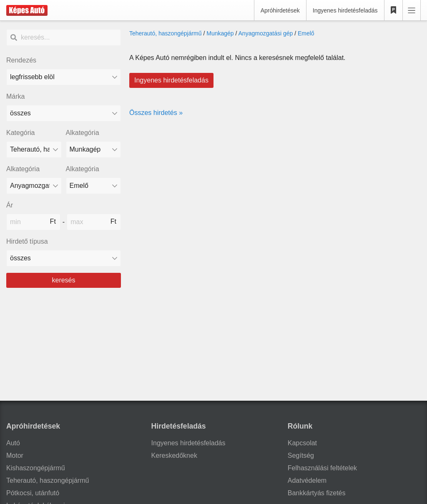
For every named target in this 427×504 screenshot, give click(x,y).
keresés (63, 280)
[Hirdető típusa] (64, 258)
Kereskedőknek (174, 455)
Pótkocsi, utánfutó (33, 493)
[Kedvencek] (394, 10)
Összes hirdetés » (156, 113)
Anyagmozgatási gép (266, 33)
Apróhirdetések (280, 10)
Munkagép (220, 33)
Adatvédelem (307, 480)
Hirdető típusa (27, 241)
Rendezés (21, 60)
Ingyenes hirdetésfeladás (345, 10)
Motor (15, 455)
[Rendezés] (64, 77)
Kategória (21, 133)
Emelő (306, 33)
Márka (15, 96)
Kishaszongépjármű (36, 468)
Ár (10, 205)
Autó (13, 443)
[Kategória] (34, 150)
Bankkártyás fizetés (317, 493)
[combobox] (64, 113)
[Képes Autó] (27, 10)
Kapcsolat (302, 443)
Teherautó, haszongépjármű (166, 33)
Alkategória (83, 133)
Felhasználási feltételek (322, 468)
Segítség (301, 455)
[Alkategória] (94, 150)
